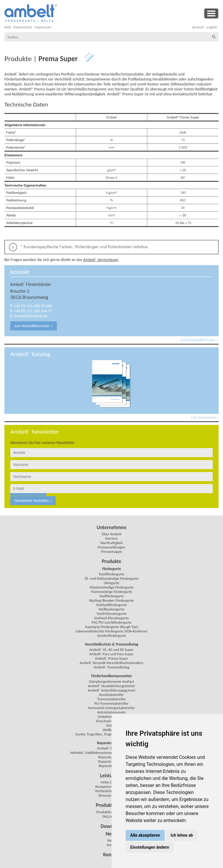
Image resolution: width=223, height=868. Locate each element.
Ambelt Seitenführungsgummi (111, 690)
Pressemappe (111, 551)
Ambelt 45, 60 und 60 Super (111, 650)
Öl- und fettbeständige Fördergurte (112, 578)
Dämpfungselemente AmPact (112, 681)
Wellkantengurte (112, 609)
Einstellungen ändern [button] (150, 847)
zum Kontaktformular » (34, 326)
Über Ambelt (112, 534)
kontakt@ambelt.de (31, 316)
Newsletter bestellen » (33, 501)
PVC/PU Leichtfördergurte (112, 622)
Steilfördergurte (111, 596)
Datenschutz (23, 27)
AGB (8, 27)
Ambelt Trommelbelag (111, 667)
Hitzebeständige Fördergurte (111, 587)
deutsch (198, 27)
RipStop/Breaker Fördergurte (111, 600)
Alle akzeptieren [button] (145, 835)
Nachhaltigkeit (112, 543)
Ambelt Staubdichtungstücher (111, 686)
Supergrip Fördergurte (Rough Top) (111, 627)
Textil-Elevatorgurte (111, 614)
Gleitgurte (111, 583)
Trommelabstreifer (112, 699)
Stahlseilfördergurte (111, 605)
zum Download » (205, 417)
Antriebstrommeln (111, 712)
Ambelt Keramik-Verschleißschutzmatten (112, 663)
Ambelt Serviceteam (101, 260)
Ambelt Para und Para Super (112, 654)
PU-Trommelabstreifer (111, 703)
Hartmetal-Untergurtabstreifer (112, 708)
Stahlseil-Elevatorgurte (111, 618)
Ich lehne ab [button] (182, 835)
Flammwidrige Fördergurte (111, 592)
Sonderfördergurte (111, 635)
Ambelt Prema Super (111, 658)
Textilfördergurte (111, 574)
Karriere (111, 538)
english (212, 27)
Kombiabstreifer (111, 695)
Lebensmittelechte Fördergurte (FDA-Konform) (111, 631)
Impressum (43, 27)
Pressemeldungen (112, 547)
